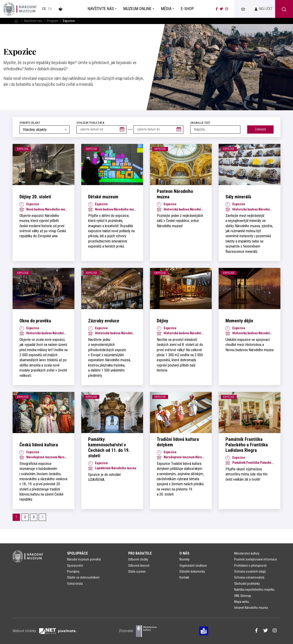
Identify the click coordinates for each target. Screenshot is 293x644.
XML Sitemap (243, 596)
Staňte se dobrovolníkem (83, 577)
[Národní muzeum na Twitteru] (221, 9)
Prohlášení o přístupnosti (250, 566)
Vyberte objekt (30, 123)
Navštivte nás (33, 21)
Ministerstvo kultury (247, 553)
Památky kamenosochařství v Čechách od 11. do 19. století (109, 447)
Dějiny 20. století (35, 197)
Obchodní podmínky (247, 584)
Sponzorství (75, 566)
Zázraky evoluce (104, 321)
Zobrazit (260, 129)
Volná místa (75, 584)
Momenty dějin (239, 321)
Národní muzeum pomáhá (84, 559)
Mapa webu (242, 602)
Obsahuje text (200, 123)
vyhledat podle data (90, 123)
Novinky (184, 559)
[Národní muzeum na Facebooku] (217, 9)
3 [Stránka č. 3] (34, 517)
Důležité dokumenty (192, 571)
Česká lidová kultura (39, 445)
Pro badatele (140, 553)
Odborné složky (138, 559)
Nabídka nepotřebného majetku (254, 590)
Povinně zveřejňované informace (256, 559)
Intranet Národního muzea (251, 608)
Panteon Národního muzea (175, 194)
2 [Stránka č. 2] (25, 517)
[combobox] (45, 129)
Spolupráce (77, 553)
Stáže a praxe (137, 571)
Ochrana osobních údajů (250, 571)
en (50, 9)
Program (53, 21)
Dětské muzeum (103, 197)
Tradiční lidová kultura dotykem (178, 442)
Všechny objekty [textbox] (35, 130)
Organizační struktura (193, 566)
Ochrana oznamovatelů (249, 577)
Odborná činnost (139, 566)
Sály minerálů (238, 197)
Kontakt (184, 577)
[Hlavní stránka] (16, 21)
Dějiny (163, 321)
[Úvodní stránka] (20, 9)
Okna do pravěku (35, 321)
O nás (184, 553)
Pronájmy (73, 571)
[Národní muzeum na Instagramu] (227, 9)
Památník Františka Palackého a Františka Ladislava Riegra (247, 445)
